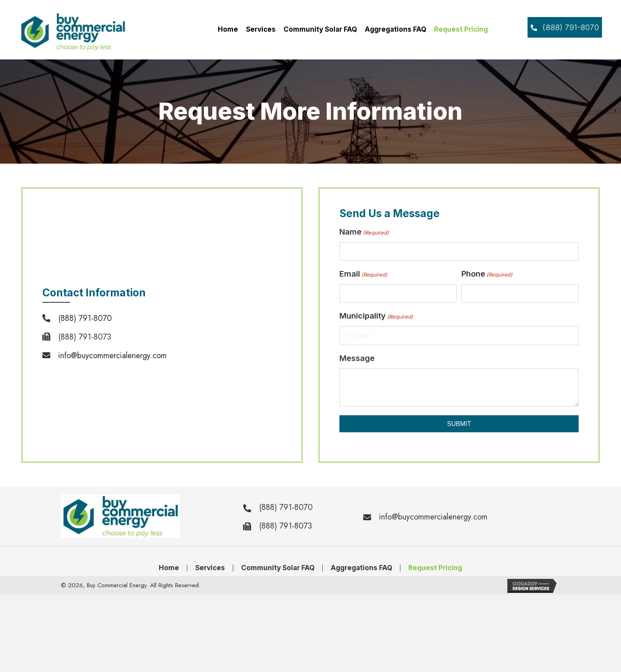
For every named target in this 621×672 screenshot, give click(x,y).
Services (210, 568)
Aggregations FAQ (361, 568)
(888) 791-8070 (85, 318)
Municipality (376, 316)
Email (363, 274)
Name (364, 232)
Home (169, 568)
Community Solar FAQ (278, 568)
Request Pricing (435, 568)
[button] (565, 27)
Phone (487, 274)
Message (357, 358)
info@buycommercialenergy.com (112, 356)
